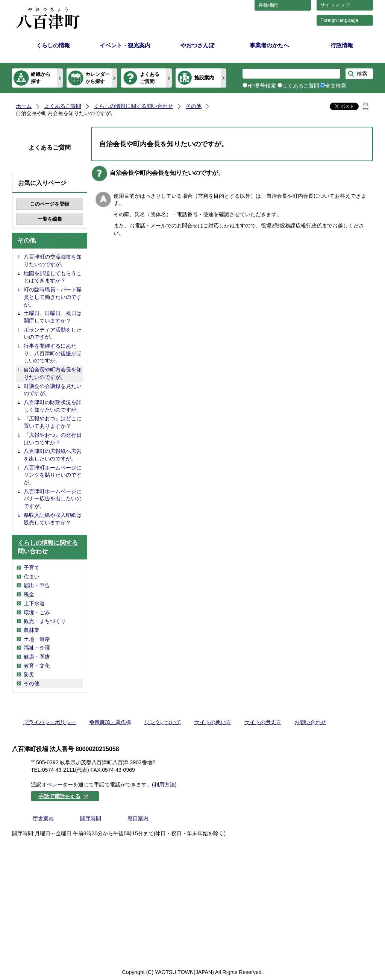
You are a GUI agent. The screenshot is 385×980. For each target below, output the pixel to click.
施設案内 (204, 78)
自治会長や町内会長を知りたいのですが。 (53, 373)
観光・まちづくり (45, 621)
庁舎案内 (43, 818)
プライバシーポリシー (50, 722)
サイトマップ (335, 5)
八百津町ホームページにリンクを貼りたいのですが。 (53, 475)
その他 (194, 106)
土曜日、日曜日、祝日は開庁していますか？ (53, 317)
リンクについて (163, 722)
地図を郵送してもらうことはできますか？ (53, 277)
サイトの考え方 (263, 722)
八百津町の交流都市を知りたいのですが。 (53, 261)
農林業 (32, 630)
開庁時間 (91, 818)
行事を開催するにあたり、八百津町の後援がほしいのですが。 (53, 353)
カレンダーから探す (98, 78)
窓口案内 (138, 818)
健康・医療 (37, 657)
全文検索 (336, 86)
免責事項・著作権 (110, 722)
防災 (29, 674)
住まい (32, 577)
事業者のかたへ (269, 45)
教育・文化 (37, 666)
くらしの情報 (53, 45)
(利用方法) (164, 785)
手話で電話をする (64, 796)
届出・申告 (37, 585)
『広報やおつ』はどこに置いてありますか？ (53, 422)
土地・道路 (37, 639)
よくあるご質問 (150, 78)
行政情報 (342, 45)
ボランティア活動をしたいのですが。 (53, 333)
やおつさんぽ (197, 45)
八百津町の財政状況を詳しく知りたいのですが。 (53, 406)
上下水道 (34, 603)
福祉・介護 (37, 648)
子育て (32, 568)
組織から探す (41, 78)
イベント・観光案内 (125, 45)
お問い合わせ (310, 722)
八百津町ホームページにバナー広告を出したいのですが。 (53, 499)
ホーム (24, 106)
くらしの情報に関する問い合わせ (133, 106)
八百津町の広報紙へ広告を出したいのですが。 (53, 455)
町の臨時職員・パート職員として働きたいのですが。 (53, 297)
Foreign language (339, 20)
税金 (29, 594)
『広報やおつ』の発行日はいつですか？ (53, 439)
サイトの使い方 (213, 722)
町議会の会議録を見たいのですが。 (53, 390)
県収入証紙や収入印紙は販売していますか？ (53, 519)
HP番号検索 (262, 86)
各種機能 (268, 5)
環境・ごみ (37, 612)
